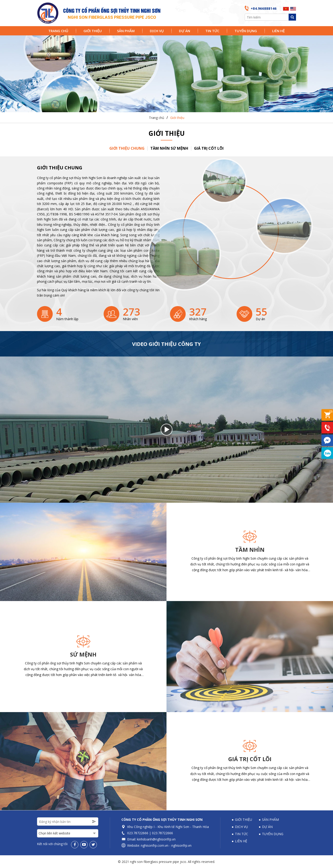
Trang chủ (58, 31)
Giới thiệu (93, 31)
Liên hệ (278, 31)
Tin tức (212, 31)
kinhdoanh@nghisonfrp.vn (156, 839)
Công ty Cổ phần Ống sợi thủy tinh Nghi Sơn (162, 820)
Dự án (185, 31)
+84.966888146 (264, 8)
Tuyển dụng (246, 31)
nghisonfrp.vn (181, 845)
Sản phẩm (126, 31)
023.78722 (135, 833)
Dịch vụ (157, 31)
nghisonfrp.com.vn (155, 845)
